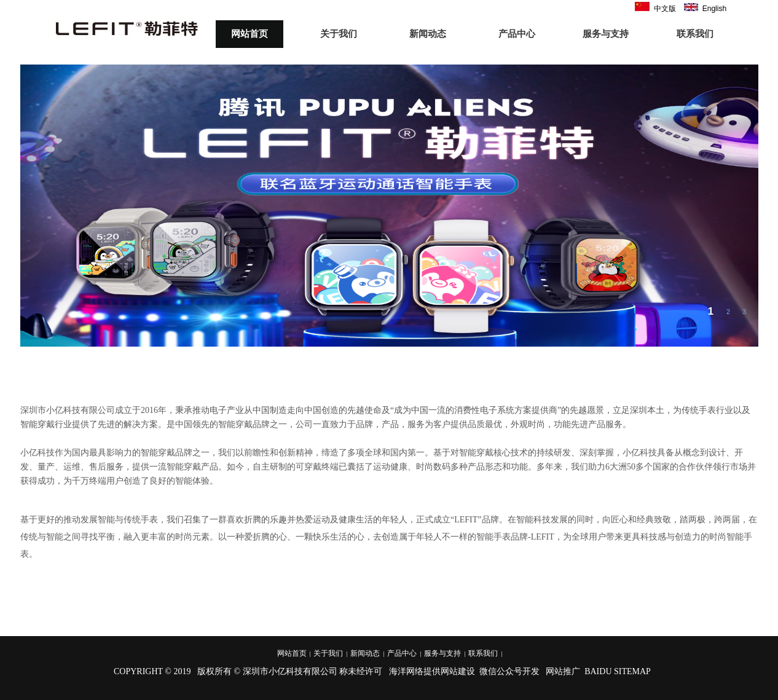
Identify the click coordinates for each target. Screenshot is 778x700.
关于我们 (339, 34)
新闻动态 (428, 34)
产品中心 (517, 34)
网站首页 (250, 34)
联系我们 (695, 34)
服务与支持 (606, 34)
